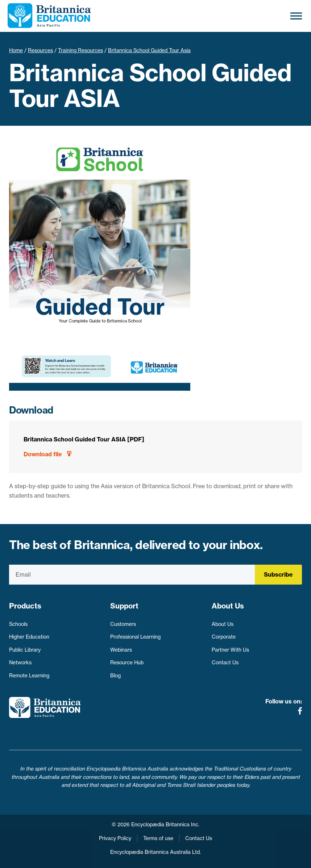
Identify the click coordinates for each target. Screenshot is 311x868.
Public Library (25, 650)
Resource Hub (127, 663)
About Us (223, 624)
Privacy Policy (115, 838)
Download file (43, 454)
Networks (20, 663)
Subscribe (278, 574)
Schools (18, 624)
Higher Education (29, 637)
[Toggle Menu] (296, 16)
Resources (40, 50)
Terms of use (158, 838)
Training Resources (80, 50)
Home (16, 50)
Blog (115, 676)
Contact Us (225, 663)
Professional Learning (135, 637)
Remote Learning (29, 676)
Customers (123, 624)
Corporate (224, 637)
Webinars (121, 650)
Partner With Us (230, 650)
